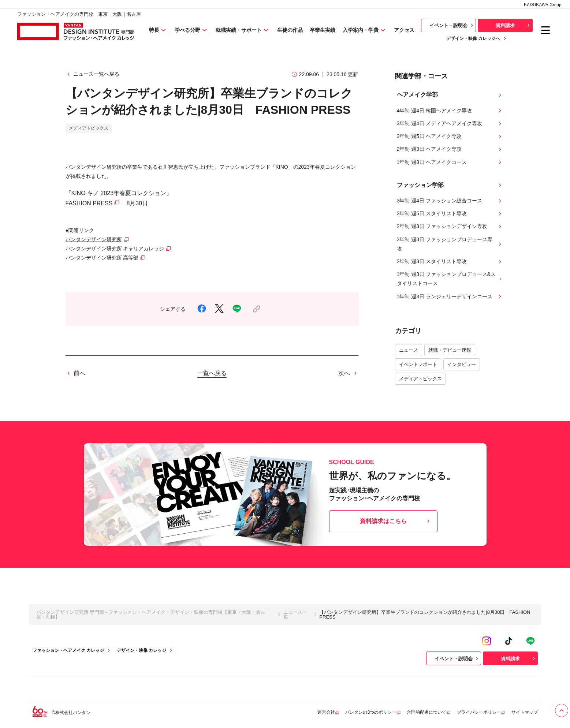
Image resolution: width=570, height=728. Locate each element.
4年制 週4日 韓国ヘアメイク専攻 (450, 111)
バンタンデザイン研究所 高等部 (102, 258)
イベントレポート (418, 364)
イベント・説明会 (452, 25)
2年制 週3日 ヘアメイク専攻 (450, 149)
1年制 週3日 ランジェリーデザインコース (450, 297)
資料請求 (514, 25)
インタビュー (462, 364)
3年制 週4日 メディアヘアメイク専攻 (450, 124)
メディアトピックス (420, 379)
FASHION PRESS (89, 203)
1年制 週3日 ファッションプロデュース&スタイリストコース (450, 279)
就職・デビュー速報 (450, 350)
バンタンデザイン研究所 (94, 239)
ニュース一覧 (295, 615)
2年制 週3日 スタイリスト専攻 (450, 262)
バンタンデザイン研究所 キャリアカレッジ (115, 249)
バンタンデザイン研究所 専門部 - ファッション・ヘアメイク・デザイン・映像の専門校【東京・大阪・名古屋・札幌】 (151, 615)
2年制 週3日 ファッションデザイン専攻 (450, 226)
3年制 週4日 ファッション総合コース (450, 201)
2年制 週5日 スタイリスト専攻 (450, 214)
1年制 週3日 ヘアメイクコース (450, 162)
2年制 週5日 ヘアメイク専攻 (450, 136)
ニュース (409, 350)
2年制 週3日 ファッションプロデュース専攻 (450, 244)
